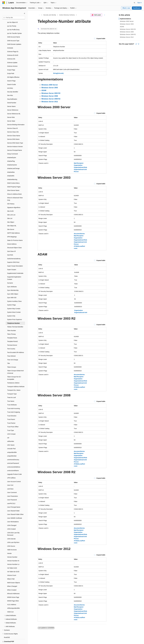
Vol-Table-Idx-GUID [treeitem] (13, 565)
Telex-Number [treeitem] (12, 324)
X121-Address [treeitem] (12, 598)
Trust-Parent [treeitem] (11, 412)
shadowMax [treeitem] (11, 165)
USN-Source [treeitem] (11, 539)
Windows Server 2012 (127, 37)
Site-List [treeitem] (10, 211)
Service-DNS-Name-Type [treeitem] (15, 136)
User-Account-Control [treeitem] (14, 475)
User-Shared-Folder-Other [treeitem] (15, 507)
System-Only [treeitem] (11, 309)
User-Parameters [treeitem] (13, 489)
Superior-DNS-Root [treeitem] (13, 255)
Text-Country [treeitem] (11, 342)
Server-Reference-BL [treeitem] (14, 107)
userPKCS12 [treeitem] (11, 497)
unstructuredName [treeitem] (13, 464)
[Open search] (134, 3)
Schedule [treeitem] (10, 41)
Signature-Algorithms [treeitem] (14, 201)
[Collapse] (24, 13)
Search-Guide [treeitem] (11, 78)
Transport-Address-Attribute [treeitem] (16, 380)
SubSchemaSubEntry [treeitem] (14, 252)
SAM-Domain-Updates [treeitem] (14, 37)
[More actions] (105, 15)
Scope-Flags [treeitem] (11, 63)
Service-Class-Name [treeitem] (14, 129)
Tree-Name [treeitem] (11, 394)
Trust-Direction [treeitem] (12, 409)
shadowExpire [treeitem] (12, 151)
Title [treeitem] (8, 356)
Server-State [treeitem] (11, 114)
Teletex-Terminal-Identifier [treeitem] (15, 320)
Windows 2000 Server (127, 21)
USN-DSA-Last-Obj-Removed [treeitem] (13, 527)
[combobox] (14, 18)
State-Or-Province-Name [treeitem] (15, 233)
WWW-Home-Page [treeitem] (13, 590)
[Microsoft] (4, 3)
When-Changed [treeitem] (12, 579)
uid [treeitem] (8, 431)
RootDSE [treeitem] (7, 630)
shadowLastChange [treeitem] (13, 162)
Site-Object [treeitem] (11, 215)
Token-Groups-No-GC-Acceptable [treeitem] (14, 371)
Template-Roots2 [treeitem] (12, 335)
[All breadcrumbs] (39, 15)
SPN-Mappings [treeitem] (12, 230)
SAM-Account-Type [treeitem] (13, 34)
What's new (126, 8)
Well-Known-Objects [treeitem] (14, 576)
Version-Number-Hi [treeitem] (13, 554)
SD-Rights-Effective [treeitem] (13, 70)
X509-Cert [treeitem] (10, 605)
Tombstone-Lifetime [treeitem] (13, 376)
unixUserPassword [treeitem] (13, 456)
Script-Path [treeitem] (11, 67)
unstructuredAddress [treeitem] (14, 460)
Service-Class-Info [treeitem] (13, 125)
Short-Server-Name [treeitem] (13, 183)
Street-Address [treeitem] (12, 237)
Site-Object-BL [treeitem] (12, 219)
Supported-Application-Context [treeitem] (14, 271)
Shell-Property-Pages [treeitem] (14, 180)
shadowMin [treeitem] (11, 169)
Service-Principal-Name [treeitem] (15, 143)
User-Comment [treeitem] (12, 486)
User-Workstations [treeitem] (13, 515)
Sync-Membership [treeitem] (13, 283)
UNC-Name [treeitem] (11, 438)
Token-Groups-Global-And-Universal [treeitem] (16, 365)
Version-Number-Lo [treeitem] (13, 557)
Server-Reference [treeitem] (13, 103)
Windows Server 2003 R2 (128, 29)
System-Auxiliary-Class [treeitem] (14, 294)
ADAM (122, 27)
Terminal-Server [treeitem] (12, 338)
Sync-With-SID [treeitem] (12, 291)
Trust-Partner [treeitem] (11, 416)
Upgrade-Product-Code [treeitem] (14, 467)
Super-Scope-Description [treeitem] (15, 259)
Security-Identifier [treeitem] (13, 85)
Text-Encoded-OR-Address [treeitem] (16, 346)
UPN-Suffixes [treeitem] (11, 471)
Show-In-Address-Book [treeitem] (14, 187)
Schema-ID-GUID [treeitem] (13, 48)
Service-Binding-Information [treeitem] (16, 118)
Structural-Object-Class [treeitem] (14, 241)
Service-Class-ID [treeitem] (12, 121)
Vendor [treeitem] (9, 547)
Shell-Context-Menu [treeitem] (13, 176)
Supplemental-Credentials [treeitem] (15, 266)
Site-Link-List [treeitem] (11, 208)
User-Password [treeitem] (12, 493)
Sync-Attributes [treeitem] (12, 280)
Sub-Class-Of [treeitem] (11, 244)
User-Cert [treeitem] (10, 478)
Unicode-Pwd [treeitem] (11, 442)
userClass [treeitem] (10, 482)
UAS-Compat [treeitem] (11, 427)
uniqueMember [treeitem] (12, 449)
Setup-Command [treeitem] (12, 147)
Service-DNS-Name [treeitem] (13, 132)
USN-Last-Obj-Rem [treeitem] (13, 535)
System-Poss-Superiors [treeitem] (15, 313)
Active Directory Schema (67, 15)
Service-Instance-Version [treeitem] (15, 140)
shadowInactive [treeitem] (12, 158)
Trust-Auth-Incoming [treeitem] (13, 402)
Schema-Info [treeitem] (11, 52)
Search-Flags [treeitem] (11, 74)
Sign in (139, 3)
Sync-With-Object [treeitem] (13, 287)
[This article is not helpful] (138, 44)
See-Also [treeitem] (10, 88)
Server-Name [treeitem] (11, 99)
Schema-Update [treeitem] (12, 56)
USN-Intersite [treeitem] (11, 532)
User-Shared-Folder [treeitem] (13, 504)
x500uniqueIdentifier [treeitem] (13, 601)
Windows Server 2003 (127, 24)
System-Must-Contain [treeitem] (14, 305)
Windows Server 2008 (127, 32)
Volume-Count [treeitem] (12, 568)
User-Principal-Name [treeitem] (14, 500)
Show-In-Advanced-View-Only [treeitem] (15, 192)
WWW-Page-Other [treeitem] (13, 594)
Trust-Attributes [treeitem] (12, 398)
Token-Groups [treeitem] (12, 360)
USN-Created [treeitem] (11, 522)
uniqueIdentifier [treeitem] (12, 445)
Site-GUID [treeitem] (10, 204)
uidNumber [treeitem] (11, 434)
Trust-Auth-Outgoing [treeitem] (13, 405)
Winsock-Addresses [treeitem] (13, 587)
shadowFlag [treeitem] (11, 154)
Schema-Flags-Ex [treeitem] (13, 45)
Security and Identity (50, 15)
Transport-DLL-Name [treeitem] (14, 383)
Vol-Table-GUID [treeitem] (12, 561)
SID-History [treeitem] (11, 197)
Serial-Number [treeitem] (12, 96)
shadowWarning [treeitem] (12, 173)
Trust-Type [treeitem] (10, 423)
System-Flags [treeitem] (11, 298)
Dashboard (137, 8)
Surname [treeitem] (10, 276)
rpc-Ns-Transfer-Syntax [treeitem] (14, 26)
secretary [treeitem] (10, 81)
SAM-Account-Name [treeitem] (14, 30)
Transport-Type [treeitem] (12, 387)
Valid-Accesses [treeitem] (12, 543)
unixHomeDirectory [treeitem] (13, 453)
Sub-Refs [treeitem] (10, 248)
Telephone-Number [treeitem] (14, 316)
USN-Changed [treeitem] (12, 518)
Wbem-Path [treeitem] (11, 572)
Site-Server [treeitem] (11, 223)
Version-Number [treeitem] (12, 550)
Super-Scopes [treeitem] (12, 263)
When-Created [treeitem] (12, 583)
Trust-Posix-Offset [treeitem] (13, 420)
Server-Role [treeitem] (11, 110)
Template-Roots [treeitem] (12, 331)
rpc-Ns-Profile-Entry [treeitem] (13, 23)
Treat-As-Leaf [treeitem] (11, 391)
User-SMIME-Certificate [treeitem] (15, 511)
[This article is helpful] (136, 44)
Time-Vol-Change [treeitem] (13, 353)
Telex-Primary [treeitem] (11, 327)
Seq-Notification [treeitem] (12, 92)
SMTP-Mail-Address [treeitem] (13, 226)
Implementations (125, 19)
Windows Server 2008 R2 (128, 34)
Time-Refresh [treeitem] (11, 349)
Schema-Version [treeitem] (12, 59)
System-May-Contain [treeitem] (14, 302)
